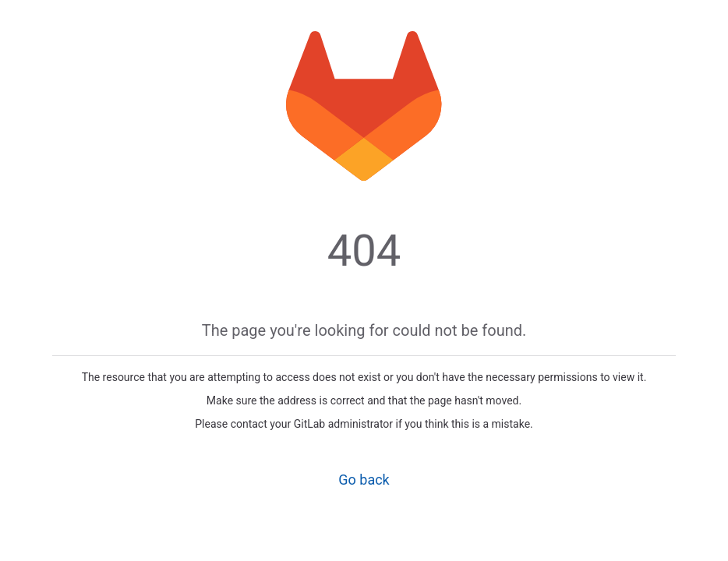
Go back (364, 480)
